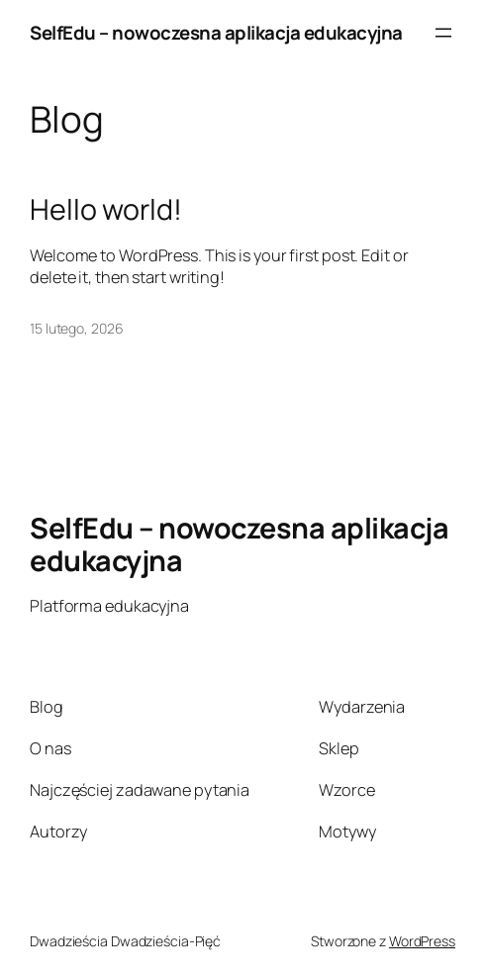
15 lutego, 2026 (77, 328)
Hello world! (106, 209)
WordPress (422, 941)
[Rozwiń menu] (443, 33)
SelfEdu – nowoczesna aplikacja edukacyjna (216, 33)
